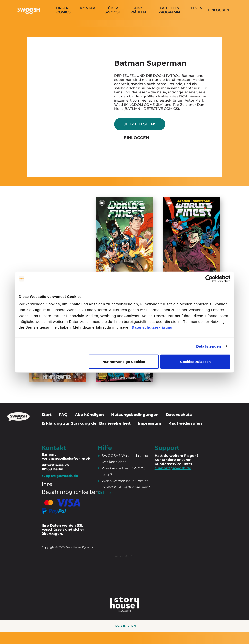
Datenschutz (179, 415)
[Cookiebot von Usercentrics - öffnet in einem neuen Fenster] (209, 279)
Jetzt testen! (140, 124)
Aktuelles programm (169, 10)
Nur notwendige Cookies (124, 362)
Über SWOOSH (113, 10)
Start (47, 415)
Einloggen (219, 10)
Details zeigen (209, 346)
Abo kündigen (89, 415)
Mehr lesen (107, 493)
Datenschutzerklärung (152, 327)
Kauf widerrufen (185, 423)
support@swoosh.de (173, 468)
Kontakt (89, 8)
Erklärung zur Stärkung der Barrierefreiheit (86, 423)
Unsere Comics (63, 10)
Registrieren (125, 626)
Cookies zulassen (196, 362)
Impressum (150, 423)
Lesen (197, 8)
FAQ (63, 415)
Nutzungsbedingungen (135, 415)
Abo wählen (138, 10)
